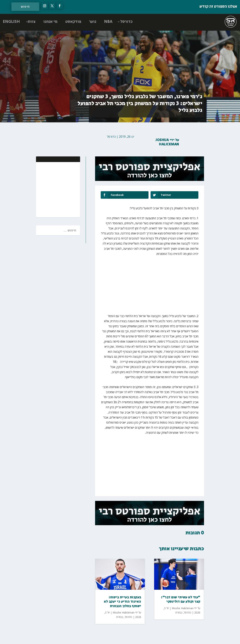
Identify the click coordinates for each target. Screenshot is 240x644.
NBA (108, 22)
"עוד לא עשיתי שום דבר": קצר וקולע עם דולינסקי (181, 600)
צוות (32, 22)
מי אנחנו (50, 22)
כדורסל (126, 22)
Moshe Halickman (124, 612)
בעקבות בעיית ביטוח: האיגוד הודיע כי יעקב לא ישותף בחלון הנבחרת (123, 602)
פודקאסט (73, 22)
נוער (93, 22)
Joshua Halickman (167, 142)
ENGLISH (11, 22)
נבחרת (120, 617)
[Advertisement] (53, 189)
